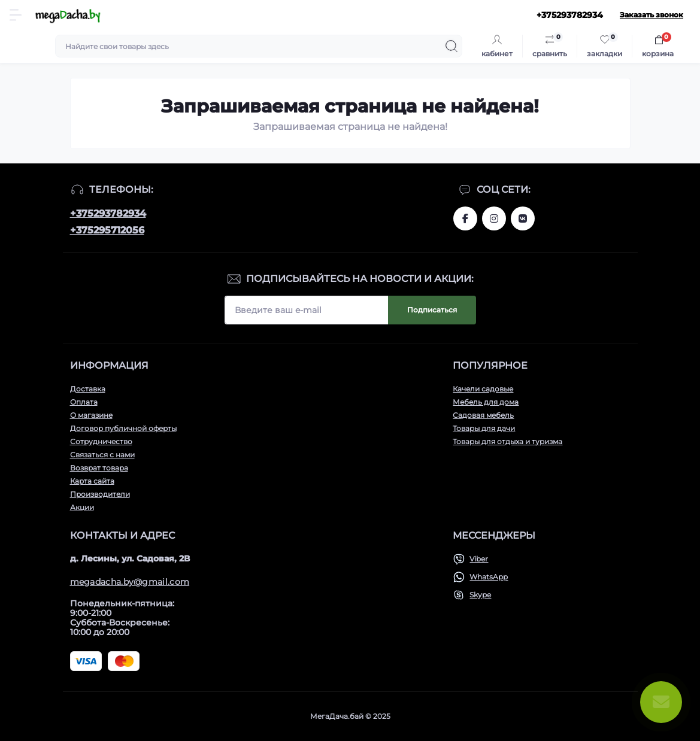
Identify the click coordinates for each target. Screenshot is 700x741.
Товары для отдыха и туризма (507, 441)
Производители (100, 494)
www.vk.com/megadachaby (523, 218)
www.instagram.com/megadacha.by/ (494, 218)
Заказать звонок (651, 15)
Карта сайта (92, 481)
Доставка (88, 389)
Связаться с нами (102, 455)
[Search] (451, 46)
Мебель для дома (486, 402)
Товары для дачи (484, 428)
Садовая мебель (483, 415)
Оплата (84, 402)
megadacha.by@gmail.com (130, 582)
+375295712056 (107, 230)
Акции (82, 507)
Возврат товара (99, 468)
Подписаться (432, 310)
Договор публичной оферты (123, 428)
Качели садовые (483, 389)
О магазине (91, 415)
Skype (480, 595)
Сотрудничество (101, 441)
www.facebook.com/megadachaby (465, 218)
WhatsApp (489, 577)
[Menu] (16, 15)
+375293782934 (108, 213)
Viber (479, 559)
